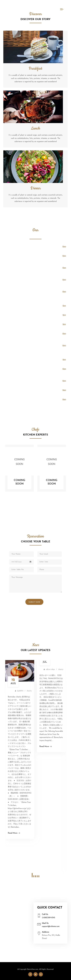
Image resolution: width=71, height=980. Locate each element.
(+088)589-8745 (48, 918)
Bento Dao (17, 9)
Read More (14, 833)
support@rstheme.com (51, 927)
